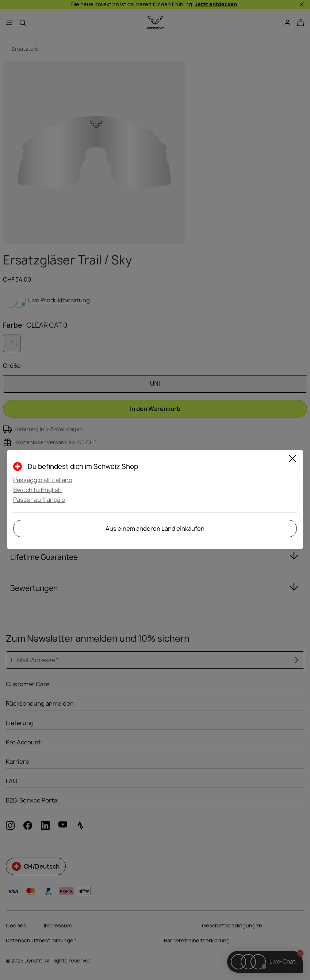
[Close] (292, 460)
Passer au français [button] (39, 500)
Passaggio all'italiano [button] (43, 480)
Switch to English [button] (37, 490)
